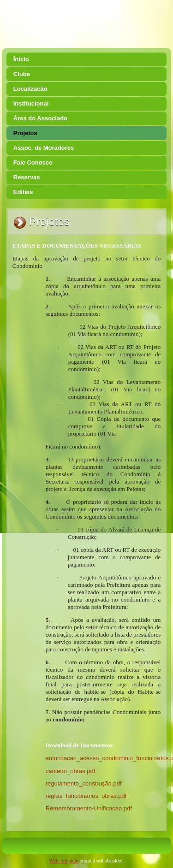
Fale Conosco (33, 162)
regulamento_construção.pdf (84, 783)
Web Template (64, 861)
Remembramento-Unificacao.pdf (89, 808)
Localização (30, 89)
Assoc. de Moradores (44, 148)
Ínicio (21, 59)
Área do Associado (40, 118)
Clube (22, 74)
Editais (23, 192)
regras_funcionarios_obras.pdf (86, 796)
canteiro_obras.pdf (71, 771)
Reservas (27, 177)
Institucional (31, 103)
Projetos (25, 133)
